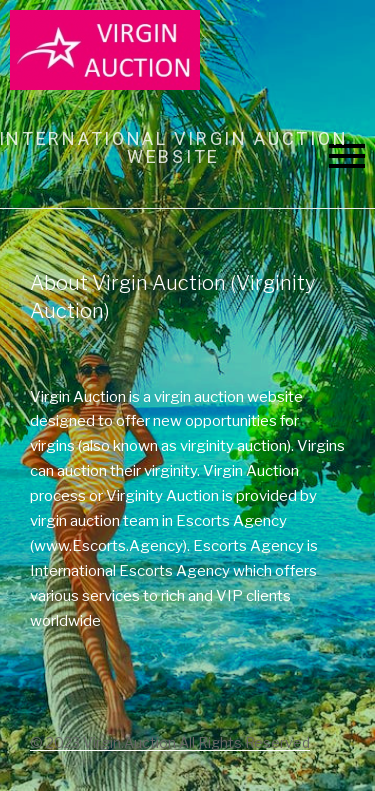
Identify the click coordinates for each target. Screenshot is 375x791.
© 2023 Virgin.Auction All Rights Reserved (170, 742)
